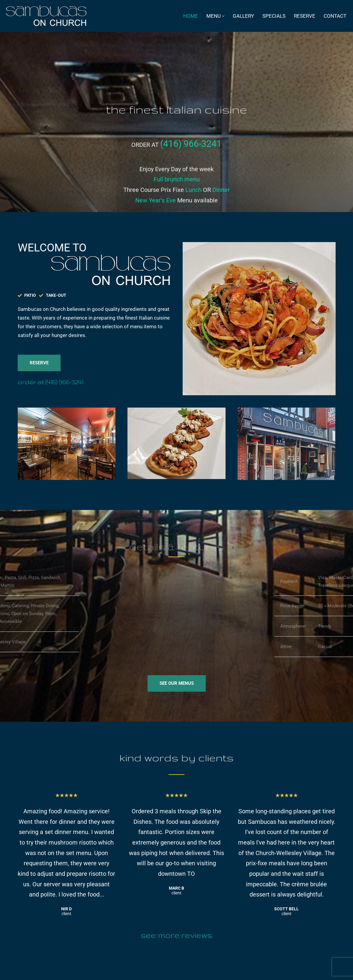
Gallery (243, 16)
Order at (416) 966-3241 (51, 382)
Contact (335, 16)
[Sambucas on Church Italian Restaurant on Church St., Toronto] (48, 16)
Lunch (193, 199)
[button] (223, 16)
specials (274, 16)
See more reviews (176, 935)
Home (191, 16)
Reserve (305, 16)
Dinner (221, 199)
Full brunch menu (177, 188)
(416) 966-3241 (191, 152)
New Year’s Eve (156, 209)
